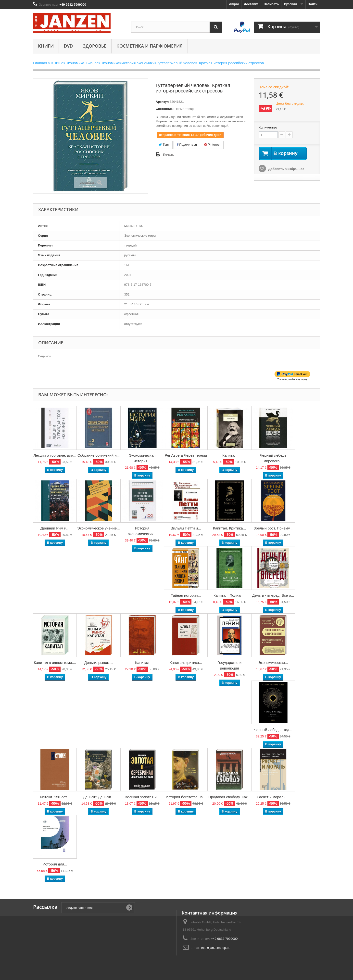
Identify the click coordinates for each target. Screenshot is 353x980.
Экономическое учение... (99, 528)
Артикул (162, 102)
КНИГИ (46, 46)
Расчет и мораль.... (273, 797)
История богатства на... (186, 797)
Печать (169, 155)
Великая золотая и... (142, 797)
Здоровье (95, 46)
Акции (234, 4)
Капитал (229, 455)
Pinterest (212, 145)
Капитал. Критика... (229, 528)
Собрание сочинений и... (99, 455)
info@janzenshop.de (216, 948)
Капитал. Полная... (230, 595)
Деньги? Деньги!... (99, 797)
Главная (40, 63)
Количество (268, 127)
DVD (68, 46)
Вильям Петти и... (186, 528)
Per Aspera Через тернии (186, 455)
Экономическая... (273, 663)
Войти (313, 4)
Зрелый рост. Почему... (273, 528)
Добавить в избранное (286, 169)
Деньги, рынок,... (99, 663)
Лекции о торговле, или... (55, 455)
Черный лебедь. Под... (273, 730)
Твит (164, 145)
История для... (55, 864)
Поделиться (187, 145)
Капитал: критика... (186, 663)
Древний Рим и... (55, 528)
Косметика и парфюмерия (150, 46)
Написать (271, 4)
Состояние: (165, 109)
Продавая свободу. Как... (229, 797)
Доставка (251, 4)
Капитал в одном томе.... (55, 663)
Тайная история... (186, 595)
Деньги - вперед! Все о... (273, 595)
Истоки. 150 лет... (55, 797)
